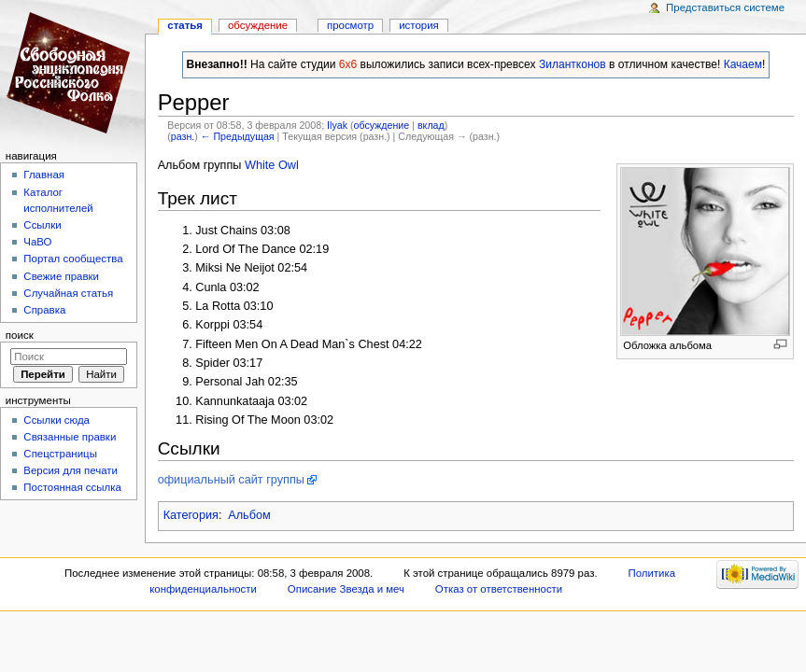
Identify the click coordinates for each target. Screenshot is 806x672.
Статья (185, 25)
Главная (44, 175)
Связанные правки (70, 437)
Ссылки (42, 225)
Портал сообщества (73, 259)
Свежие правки (61, 276)
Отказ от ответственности (499, 589)
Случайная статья (68, 293)
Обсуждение (258, 25)
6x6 (348, 64)
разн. (183, 136)
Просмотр (350, 25)
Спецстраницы (60, 454)
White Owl (272, 165)
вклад (431, 125)
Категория (191, 515)
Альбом (249, 515)
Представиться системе (725, 7)
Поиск (20, 335)
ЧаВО (37, 242)
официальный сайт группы (231, 480)
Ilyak (337, 125)
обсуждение (382, 125)
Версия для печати (71, 470)
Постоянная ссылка (72, 487)
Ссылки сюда (57, 420)
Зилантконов (573, 64)
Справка (44, 310)
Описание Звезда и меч (346, 589)
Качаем (743, 64)
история (419, 25)
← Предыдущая (238, 136)
